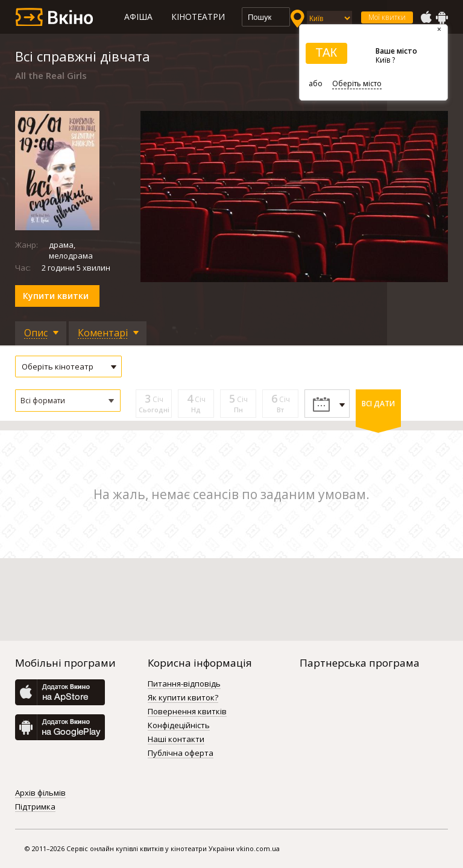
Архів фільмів (40, 793)
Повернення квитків (187, 712)
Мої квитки (387, 17)
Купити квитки (56, 296)
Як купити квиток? (183, 698)
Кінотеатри (198, 17)
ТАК (326, 52)
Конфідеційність (179, 726)
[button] (68, 401)
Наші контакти (176, 740)
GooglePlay (442, 17)
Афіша (138, 17)
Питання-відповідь (184, 684)
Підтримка (35, 807)
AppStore (426, 17)
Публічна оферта (181, 753)
